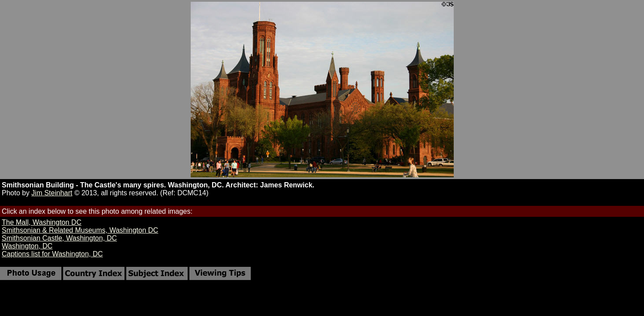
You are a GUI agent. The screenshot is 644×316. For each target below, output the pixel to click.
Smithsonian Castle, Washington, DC (59, 238)
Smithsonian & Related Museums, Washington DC (80, 230)
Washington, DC (27, 246)
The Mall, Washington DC (42, 222)
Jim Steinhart (52, 193)
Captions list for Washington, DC (52, 254)
